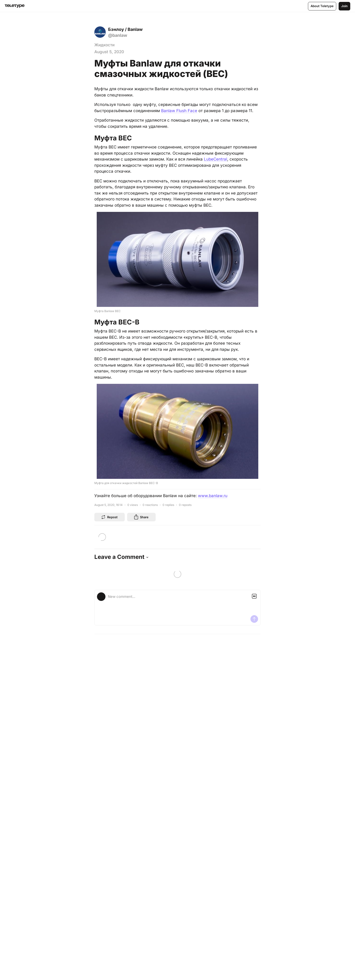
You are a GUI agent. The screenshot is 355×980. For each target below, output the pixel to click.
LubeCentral (216, 159)
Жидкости (104, 45)
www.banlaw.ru (213, 496)
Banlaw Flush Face (179, 111)
